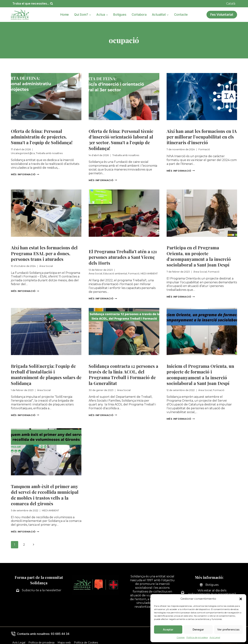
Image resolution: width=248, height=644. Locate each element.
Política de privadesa (197, 637)
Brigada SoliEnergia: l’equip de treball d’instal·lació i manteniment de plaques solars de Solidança (46, 373)
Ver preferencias (228, 629)
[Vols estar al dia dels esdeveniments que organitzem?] (209, 589)
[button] (241, 599)
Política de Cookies (86, 639)
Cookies (181, 637)
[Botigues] (209, 582)
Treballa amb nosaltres (62, 125)
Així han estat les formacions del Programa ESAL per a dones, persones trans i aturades (44, 252)
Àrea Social (20, 240)
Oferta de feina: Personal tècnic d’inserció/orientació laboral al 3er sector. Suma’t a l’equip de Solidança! (121, 139)
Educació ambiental (124, 240)
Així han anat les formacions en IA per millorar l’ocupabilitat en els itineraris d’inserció (202, 137)
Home (65, 15)
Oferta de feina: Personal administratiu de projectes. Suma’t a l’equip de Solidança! (42, 137)
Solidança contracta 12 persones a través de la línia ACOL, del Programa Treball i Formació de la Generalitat (123, 373)
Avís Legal (215, 637)
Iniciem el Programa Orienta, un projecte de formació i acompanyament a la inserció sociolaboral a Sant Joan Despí (200, 373)
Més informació (25, 174)
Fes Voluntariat (222, 15)
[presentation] (46, 97)
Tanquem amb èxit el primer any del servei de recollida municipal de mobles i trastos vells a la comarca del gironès (45, 492)
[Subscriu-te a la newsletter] (39, 587)
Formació (174, 125)
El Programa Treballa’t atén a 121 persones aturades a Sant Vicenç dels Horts (123, 256)
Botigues (120, 15)
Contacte (181, 15)
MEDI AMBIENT (100, 244)
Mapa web (64, 639)
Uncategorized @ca (26, 125)
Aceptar (168, 629)
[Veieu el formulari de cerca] (33, 4)
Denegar (198, 629)
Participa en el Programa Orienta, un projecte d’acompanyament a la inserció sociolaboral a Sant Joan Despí (199, 255)
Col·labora (139, 15)
